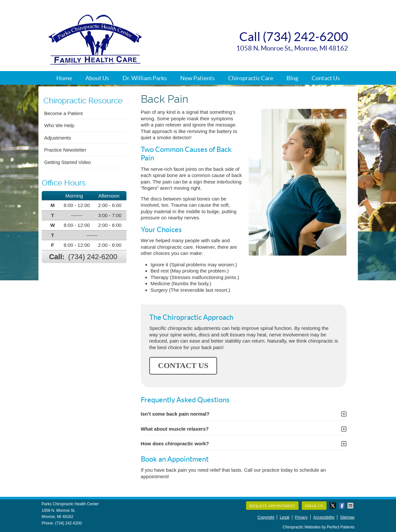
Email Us (314, 506)
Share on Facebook (342, 506)
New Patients (198, 78)
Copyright (266, 517)
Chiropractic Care (251, 78)
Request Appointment (272, 506)
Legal (284, 517)
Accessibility (324, 517)
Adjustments (58, 138)
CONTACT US (183, 365)
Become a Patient (64, 113)
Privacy (301, 517)
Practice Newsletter (65, 150)
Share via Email (351, 506)
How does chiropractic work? (175, 443)
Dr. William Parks (145, 78)
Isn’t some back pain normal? (175, 414)
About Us (97, 78)
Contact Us (326, 78)
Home (64, 78)
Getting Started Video (68, 162)
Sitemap (347, 517)
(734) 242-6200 (93, 257)
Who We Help (59, 125)
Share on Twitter (333, 506)
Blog (292, 78)
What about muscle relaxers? (175, 429)
